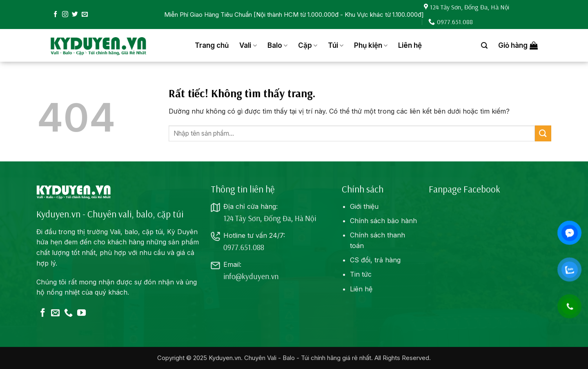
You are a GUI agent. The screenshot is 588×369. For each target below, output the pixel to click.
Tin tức (361, 274)
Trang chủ (212, 45)
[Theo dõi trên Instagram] (65, 15)
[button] (484, 46)
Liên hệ (410, 45)
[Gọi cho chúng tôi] (68, 313)
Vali (248, 45)
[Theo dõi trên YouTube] (81, 313)
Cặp (308, 45)
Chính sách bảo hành (383, 221)
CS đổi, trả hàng (375, 260)
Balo (277, 45)
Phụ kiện (371, 45)
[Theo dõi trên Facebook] (55, 15)
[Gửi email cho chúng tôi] (85, 15)
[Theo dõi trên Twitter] (75, 15)
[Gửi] (543, 133)
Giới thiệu (364, 206)
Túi (336, 45)
